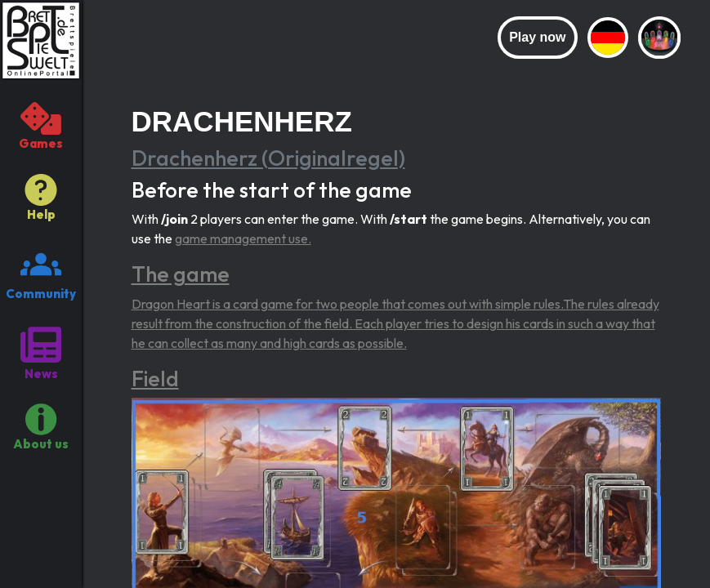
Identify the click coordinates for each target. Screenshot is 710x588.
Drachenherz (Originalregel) (268, 158)
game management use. (243, 238)
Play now (537, 37)
